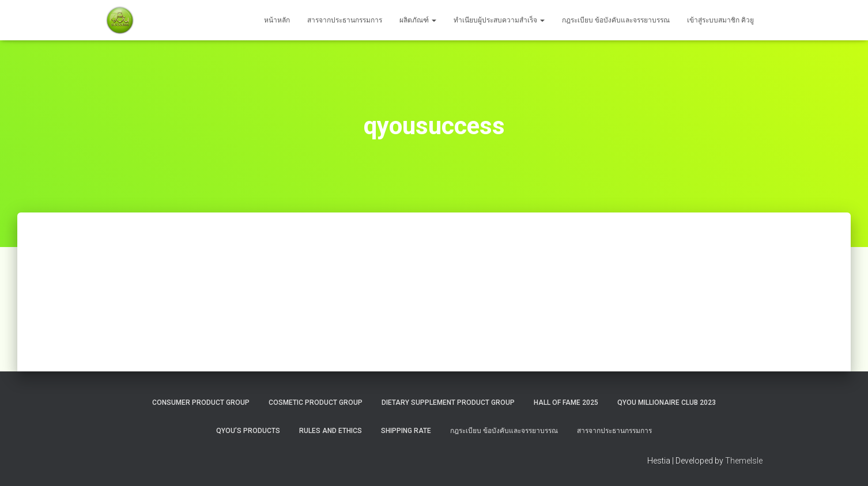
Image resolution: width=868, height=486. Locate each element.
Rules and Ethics (331, 431)
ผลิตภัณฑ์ (418, 20)
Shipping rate (406, 431)
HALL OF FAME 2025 (566, 403)
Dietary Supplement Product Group (448, 403)
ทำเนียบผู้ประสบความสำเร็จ (499, 20)
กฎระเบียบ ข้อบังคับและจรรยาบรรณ (616, 20)
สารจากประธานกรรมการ (345, 20)
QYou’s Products (248, 431)
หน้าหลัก (277, 20)
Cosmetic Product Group (316, 403)
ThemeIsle (744, 461)
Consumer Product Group (201, 403)
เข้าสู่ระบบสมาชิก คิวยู (720, 20)
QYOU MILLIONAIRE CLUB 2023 (667, 403)
